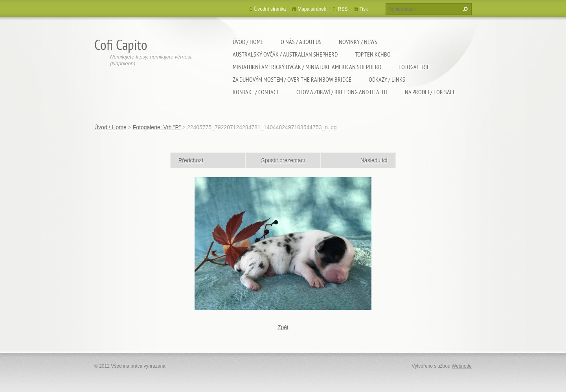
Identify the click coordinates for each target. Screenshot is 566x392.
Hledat (464, 9)
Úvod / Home (248, 42)
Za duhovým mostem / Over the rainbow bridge (292, 79)
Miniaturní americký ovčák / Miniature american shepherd (307, 67)
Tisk (364, 9)
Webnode (462, 366)
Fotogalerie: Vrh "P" (157, 127)
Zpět (283, 327)
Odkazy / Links (387, 79)
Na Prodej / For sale (430, 92)
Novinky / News (358, 42)
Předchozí (191, 160)
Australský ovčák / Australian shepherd (285, 54)
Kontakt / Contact (256, 92)
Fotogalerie (414, 67)
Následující (374, 160)
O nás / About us (301, 42)
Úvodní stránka (270, 9)
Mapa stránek (312, 9)
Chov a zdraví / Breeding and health (342, 92)
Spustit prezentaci (283, 160)
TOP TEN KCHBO (373, 54)
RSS (343, 9)
